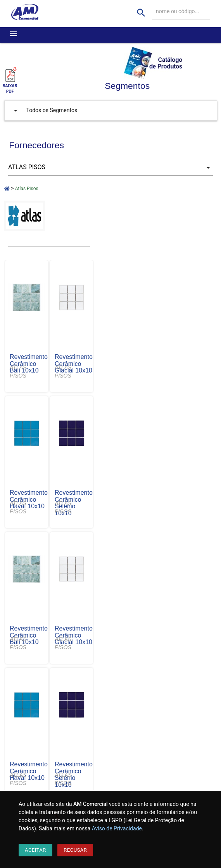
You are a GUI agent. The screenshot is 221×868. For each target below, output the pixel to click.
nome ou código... (178, 11)
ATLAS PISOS (18, 372)
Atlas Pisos (27, 189)
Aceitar (35, 850)
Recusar (75, 850)
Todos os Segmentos (44, 111)
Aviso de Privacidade (117, 828)
